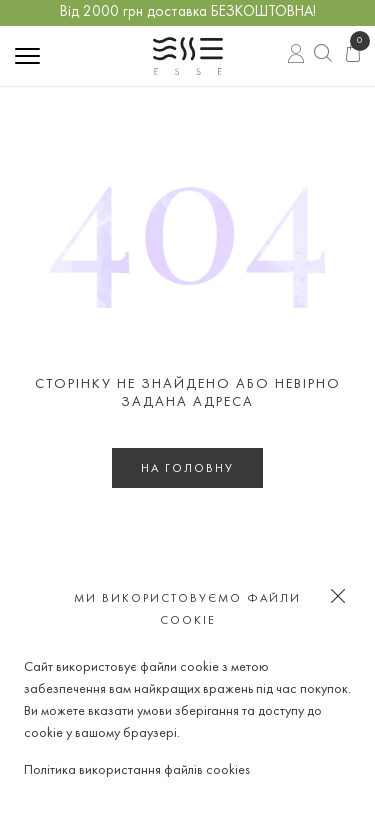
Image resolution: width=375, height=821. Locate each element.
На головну (187, 469)
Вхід (296, 56)
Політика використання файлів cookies (137, 770)
